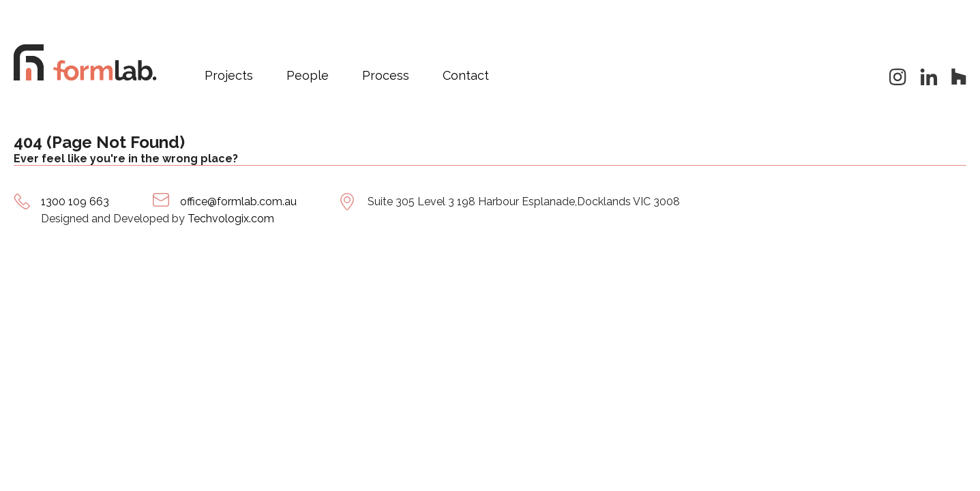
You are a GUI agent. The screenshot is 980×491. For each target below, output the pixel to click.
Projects (229, 75)
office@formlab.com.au (238, 202)
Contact (466, 75)
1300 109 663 (75, 202)
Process (386, 75)
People (308, 75)
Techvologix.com (231, 219)
